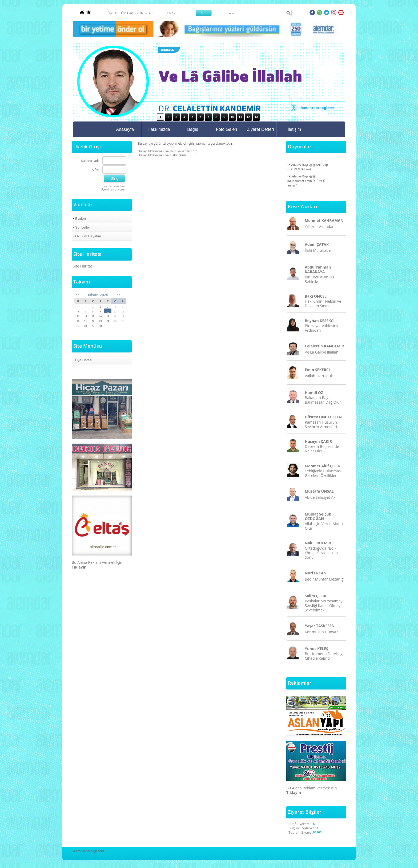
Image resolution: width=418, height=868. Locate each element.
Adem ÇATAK (317, 244)
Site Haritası (83, 266)
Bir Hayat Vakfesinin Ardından (322, 328)
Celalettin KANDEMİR (324, 346)
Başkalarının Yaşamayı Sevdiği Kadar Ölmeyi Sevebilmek (324, 605)
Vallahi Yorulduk (319, 376)
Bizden (81, 219)
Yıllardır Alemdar (319, 227)
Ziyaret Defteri (260, 129)
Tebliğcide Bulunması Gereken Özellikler (323, 473)
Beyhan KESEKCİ (320, 321)
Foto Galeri (226, 129)
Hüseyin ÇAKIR (318, 441)
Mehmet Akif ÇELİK (322, 466)
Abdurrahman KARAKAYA (318, 269)
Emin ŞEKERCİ (317, 370)
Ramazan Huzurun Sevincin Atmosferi (321, 424)
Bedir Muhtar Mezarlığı (325, 579)
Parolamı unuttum (115, 186)
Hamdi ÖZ (314, 393)
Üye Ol (112, 13)
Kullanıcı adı (90, 161)
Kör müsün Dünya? (321, 632)
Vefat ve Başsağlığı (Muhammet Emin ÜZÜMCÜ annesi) (306, 181)
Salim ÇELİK (315, 596)
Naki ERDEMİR (318, 543)
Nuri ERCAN (316, 573)
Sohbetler (83, 227)
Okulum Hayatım (88, 236)
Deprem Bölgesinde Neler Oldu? (322, 449)
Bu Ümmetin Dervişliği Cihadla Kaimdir (324, 656)
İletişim (294, 129)
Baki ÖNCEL (316, 296)
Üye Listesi (84, 360)
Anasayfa (125, 129)
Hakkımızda (159, 129)
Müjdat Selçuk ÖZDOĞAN (318, 516)
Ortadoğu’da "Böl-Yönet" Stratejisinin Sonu (321, 553)
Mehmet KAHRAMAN (324, 220)
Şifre (95, 170)
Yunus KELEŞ (316, 649)
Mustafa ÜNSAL (319, 491)
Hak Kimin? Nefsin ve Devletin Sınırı (323, 303)
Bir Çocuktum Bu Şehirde (319, 279)
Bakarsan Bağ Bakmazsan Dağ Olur (323, 400)
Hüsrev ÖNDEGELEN (323, 417)
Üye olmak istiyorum (114, 189)
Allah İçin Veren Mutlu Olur (324, 526)
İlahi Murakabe (318, 250)
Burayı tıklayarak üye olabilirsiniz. (162, 155)
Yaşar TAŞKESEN (320, 626)
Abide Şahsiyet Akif (321, 497)
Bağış (193, 129)
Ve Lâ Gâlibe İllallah (321, 352)
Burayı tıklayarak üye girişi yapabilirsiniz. (168, 151)
